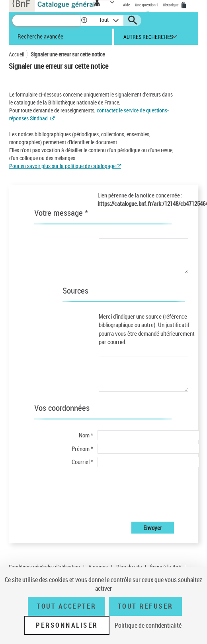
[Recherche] (46, 20)
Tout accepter (66, 606)
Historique (171, 5)
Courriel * (82, 462)
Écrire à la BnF (166, 567)
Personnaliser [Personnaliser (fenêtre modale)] (67, 625)
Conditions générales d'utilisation (44, 567)
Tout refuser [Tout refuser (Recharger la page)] (145, 606)
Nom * (86, 435)
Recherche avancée (40, 36)
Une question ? (146, 5)
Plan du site (129, 567)
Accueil (17, 54)
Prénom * (82, 449)
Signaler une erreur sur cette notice (68, 54)
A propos (98, 567)
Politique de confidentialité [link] (148, 625)
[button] (84, 20)
